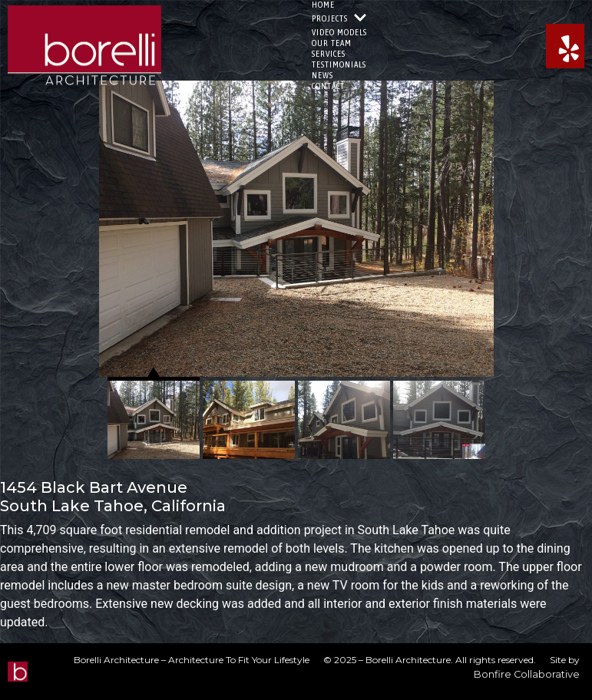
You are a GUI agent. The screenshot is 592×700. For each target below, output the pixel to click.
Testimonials (339, 64)
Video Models (339, 32)
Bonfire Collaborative (527, 674)
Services (329, 54)
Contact (328, 86)
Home (323, 5)
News (322, 75)
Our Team (332, 43)
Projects (339, 18)
